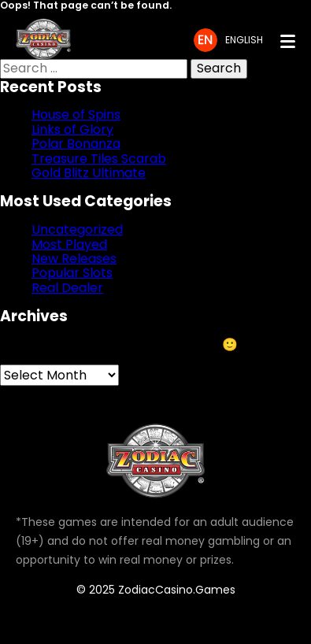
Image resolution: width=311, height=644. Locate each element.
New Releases (74, 259)
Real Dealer (67, 288)
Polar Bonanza (76, 144)
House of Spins (76, 115)
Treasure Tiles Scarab (99, 159)
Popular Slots (72, 273)
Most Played (69, 244)
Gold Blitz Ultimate (89, 173)
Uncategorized (77, 229)
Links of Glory (72, 130)
